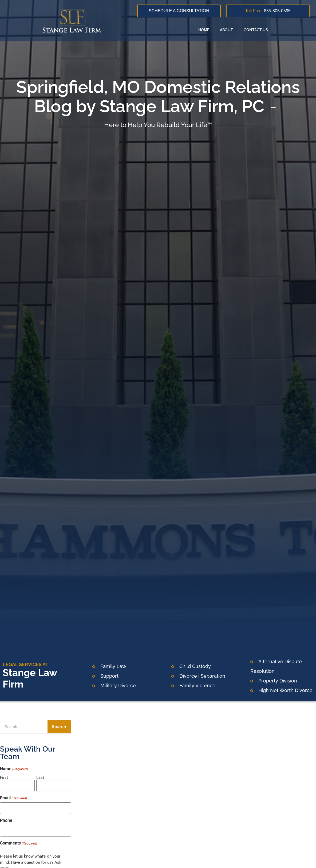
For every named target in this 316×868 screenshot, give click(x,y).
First (4, 777)
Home (204, 30)
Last (40, 777)
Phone (6, 819)
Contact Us (256, 30)
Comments (19, 840)
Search (59, 727)
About (226, 30)
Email (13, 797)
